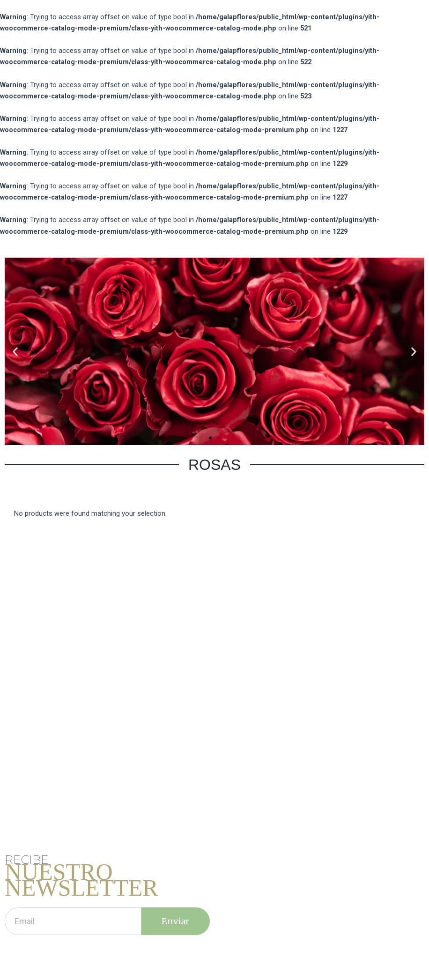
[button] (210, 438)
